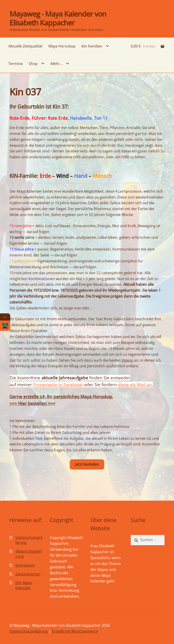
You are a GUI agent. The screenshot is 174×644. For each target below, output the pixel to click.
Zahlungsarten (28, 574)
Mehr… (56, 64)
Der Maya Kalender (24, 585)
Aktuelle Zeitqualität (25, 46)
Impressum (25, 565)
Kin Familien (92, 46)
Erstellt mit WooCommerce (75, 631)
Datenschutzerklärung (29, 631)
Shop (33, 64)
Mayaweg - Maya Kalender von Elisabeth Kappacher (58, 18)
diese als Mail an (135, 384)
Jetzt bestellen (87, 464)
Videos (127, 360)
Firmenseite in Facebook (58, 384)
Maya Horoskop (62, 46)
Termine (16, 64)
